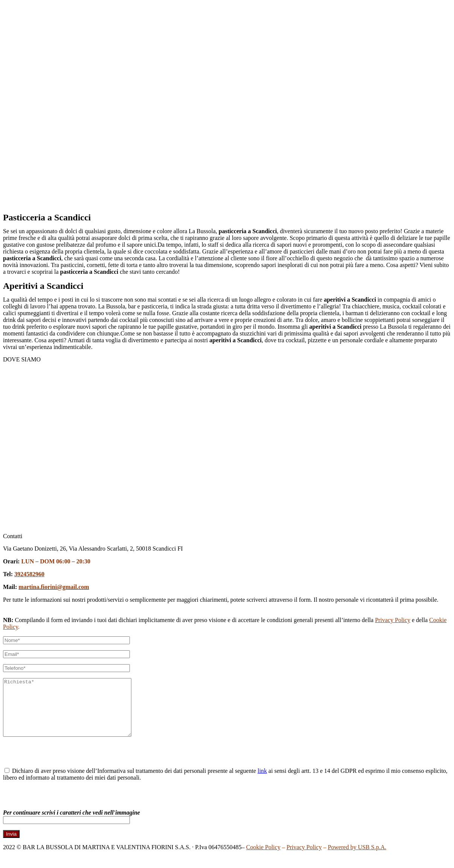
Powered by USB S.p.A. (357, 858)
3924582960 (29, 574)
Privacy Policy (393, 620)
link (262, 782)
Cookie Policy (263, 858)
